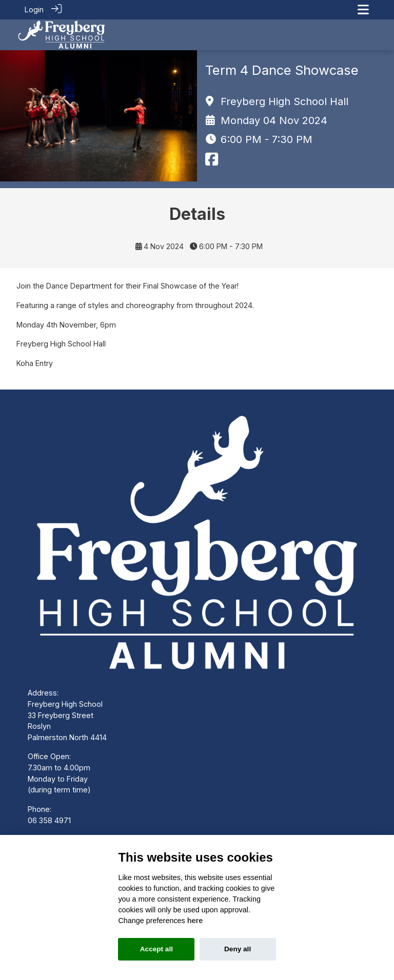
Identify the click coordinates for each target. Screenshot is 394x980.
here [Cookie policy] (195, 921)
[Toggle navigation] (363, 9)
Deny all (238, 949)
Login (34, 9)
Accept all (156, 949)
